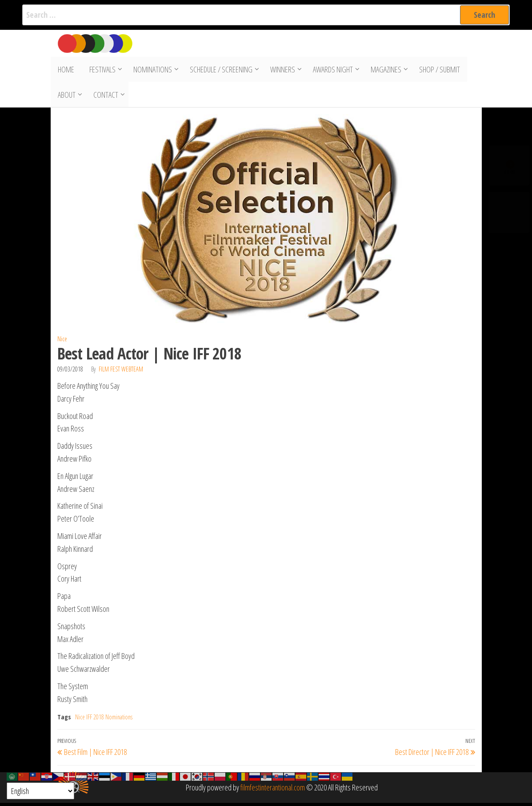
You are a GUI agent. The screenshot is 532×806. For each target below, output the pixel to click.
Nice (62, 342)
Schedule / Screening (219, 70)
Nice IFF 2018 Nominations (104, 720)
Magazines (384, 70)
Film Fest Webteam (121, 372)
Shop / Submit (437, 70)
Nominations (150, 70)
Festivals (100, 70)
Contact (105, 97)
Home (66, 70)
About (66, 97)
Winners (280, 70)
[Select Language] (40, 791)
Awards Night (331, 70)
